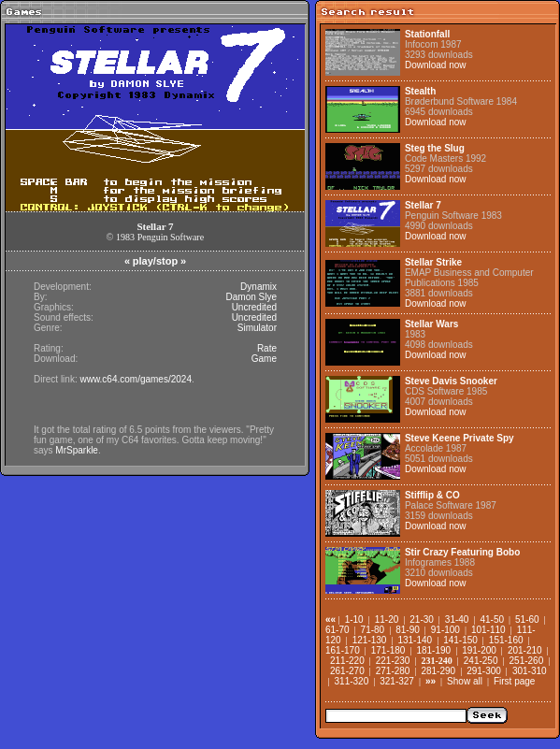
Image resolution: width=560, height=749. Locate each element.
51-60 (527, 619)
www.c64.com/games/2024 (136, 379)
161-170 (343, 650)
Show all (465, 681)
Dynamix (258, 287)
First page (514, 681)
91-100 (445, 630)
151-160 (506, 640)
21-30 (422, 619)
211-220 (347, 661)
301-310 (530, 671)
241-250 (481, 661)
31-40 (457, 619)
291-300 (484, 671)
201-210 (525, 650)
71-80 (373, 630)
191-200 (479, 650)
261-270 (347, 671)
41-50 (492, 619)
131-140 (415, 640)
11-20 (387, 619)
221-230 (393, 661)
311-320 (352, 681)
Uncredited (254, 307)
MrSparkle (77, 450)
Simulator (257, 328)
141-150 (460, 640)
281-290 (438, 671)
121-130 (370, 640)
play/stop (155, 261)
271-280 (393, 671)
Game (264, 359)
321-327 (397, 681)
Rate (267, 348)
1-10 (354, 619)
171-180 (388, 650)
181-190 (433, 650)
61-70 (337, 630)
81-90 (408, 630)
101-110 (488, 630)
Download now (436, 65)
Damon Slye (251, 297)
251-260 (527, 661)
